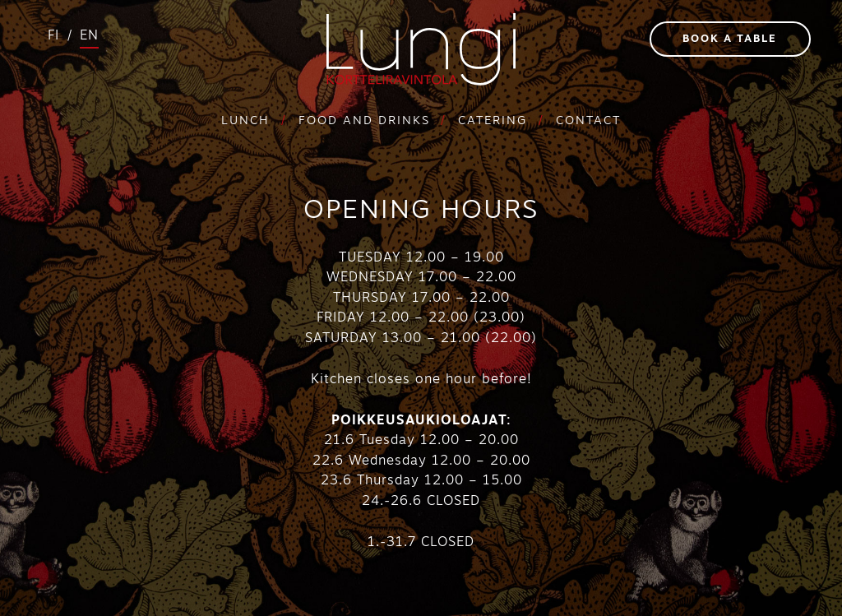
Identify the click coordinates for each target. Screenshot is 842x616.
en (89, 36)
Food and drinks (364, 121)
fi (53, 36)
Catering (493, 121)
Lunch (245, 121)
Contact (588, 121)
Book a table (730, 39)
